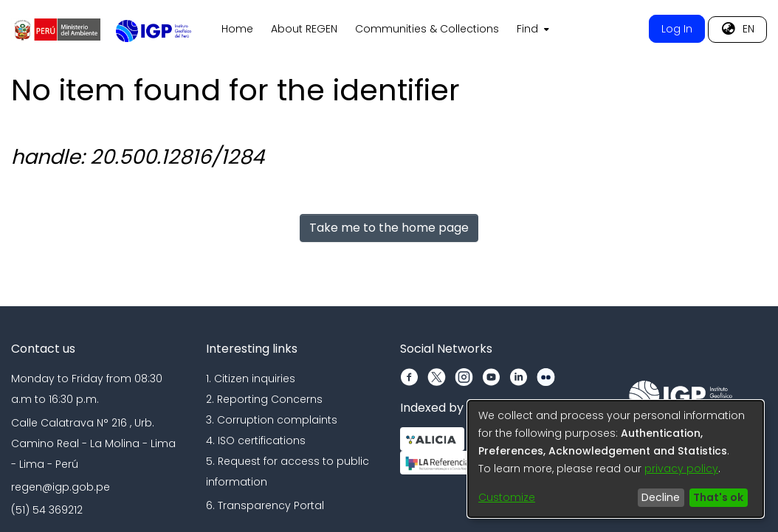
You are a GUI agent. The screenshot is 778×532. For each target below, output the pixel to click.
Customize (507, 497)
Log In (677, 29)
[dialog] (616, 459)
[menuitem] (531, 30)
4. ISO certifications (256, 441)
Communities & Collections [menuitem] (427, 29)
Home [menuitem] (237, 29)
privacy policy (681, 469)
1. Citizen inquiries (251, 379)
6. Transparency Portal (265, 505)
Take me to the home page (389, 228)
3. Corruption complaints (272, 420)
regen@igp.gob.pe (61, 487)
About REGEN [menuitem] (304, 29)
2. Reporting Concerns (264, 399)
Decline (661, 497)
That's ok (718, 497)
